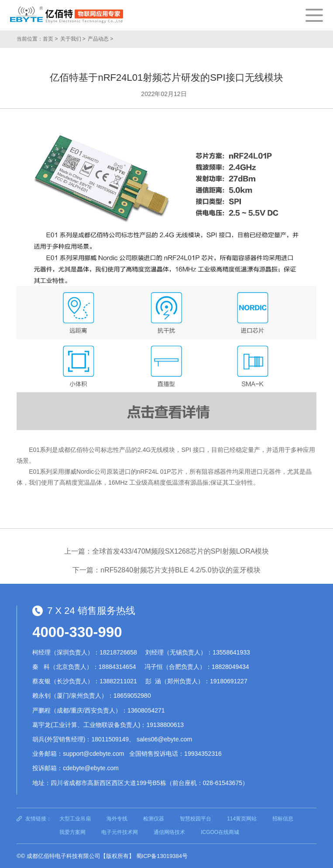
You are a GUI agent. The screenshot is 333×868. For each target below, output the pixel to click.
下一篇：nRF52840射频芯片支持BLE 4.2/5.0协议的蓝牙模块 (166, 570)
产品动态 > (100, 39)
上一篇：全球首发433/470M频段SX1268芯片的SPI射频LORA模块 (166, 551)
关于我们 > (73, 39)
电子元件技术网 (120, 832)
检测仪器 (154, 819)
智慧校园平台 (196, 819)
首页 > (50, 39)
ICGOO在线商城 (220, 832)
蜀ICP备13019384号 (162, 856)
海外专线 (117, 819)
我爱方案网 (72, 832)
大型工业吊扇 (75, 819)
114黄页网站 (242, 819)
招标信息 (283, 819)
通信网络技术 (169, 832)
